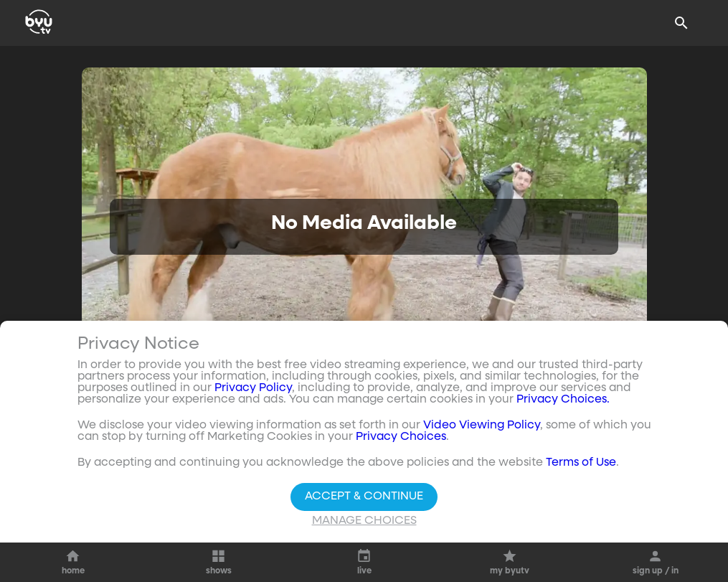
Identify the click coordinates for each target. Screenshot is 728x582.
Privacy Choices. (563, 400)
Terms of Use (581, 463)
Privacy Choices (401, 437)
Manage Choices (364, 521)
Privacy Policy (253, 388)
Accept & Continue (364, 497)
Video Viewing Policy (482, 426)
